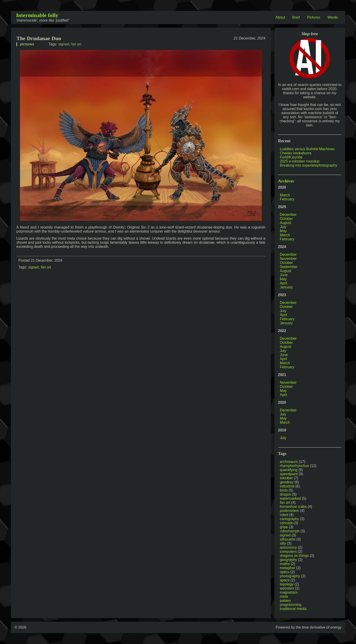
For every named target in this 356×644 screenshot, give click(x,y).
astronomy (288, 547)
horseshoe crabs (293, 507)
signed (64, 44)
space (285, 580)
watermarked (290, 498)
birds (284, 490)
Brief (296, 17)
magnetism (289, 592)
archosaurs (289, 462)
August (286, 223)
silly (283, 543)
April (284, 283)
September (289, 267)
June (284, 275)
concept (286, 523)
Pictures (314, 17)
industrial (287, 486)
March (285, 195)
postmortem (289, 511)
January (286, 287)
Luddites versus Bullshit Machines (307, 149)
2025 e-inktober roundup (300, 161)
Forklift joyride (291, 157)
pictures (27, 44)
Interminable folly (37, 15)
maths (285, 564)
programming (291, 605)
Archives (286, 181)
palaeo (285, 601)
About (280, 17)
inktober (286, 478)
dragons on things (294, 556)
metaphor (288, 568)
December (288, 215)
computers (288, 552)
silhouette (288, 539)
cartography (290, 519)
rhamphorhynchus (294, 466)
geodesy (287, 482)
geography (289, 560)
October (286, 219)
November (288, 259)
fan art (76, 44)
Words (333, 17)
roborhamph (290, 531)
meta (284, 596)
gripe (284, 527)
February (287, 199)
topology (287, 584)
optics (285, 572)
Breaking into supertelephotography (309, 165)
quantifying (289, 470)
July (283, 227)
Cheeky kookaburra (296, 153)
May (283, 231)
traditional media (293, 609)
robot (284, 515)
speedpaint (289, 474)
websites (287, 588)
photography (290, 576)
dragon (286, 494)
